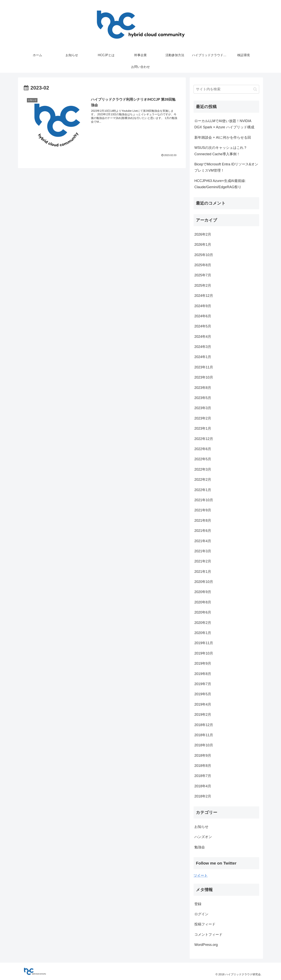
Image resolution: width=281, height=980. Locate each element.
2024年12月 (204, 296)
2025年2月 (203, 286)
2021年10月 (204, 500)
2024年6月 (203, 316)
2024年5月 (203, 326)
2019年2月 (203, 715)
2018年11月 (204, 735)
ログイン (201, 914)
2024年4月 (203, 337)
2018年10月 (204, 745)
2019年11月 (204, 643)
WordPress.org (206, 945)
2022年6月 (203, 449)
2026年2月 (203, 234)
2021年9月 (203, 510)
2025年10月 (204, 255)
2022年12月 (204, 439)
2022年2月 (203, 480)
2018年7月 (203, 776)
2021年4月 (203, 541)
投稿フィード (205, 924)
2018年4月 (203, 786)
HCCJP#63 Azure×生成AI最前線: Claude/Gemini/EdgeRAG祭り (220, 184)
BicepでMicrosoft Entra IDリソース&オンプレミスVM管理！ (226, 167)
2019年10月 (204, 653)
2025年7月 (203, 275)
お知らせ (201, 827)
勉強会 (200, 847)
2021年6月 (203, 531)
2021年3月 (203, 551)
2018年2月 (203, 796)
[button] (255, 89)
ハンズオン (203, 837)
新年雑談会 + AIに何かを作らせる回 (223, 137)
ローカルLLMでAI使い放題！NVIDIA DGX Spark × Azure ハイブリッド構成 (224, 124)
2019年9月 (203, 663)
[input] (226, 89)
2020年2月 (203, 623)
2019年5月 (203, 694)
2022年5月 (203, 459)
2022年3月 (203, 469)
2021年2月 (203, 561)
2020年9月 (203, 592)
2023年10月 (204, 377)
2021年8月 (203, 521)
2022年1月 (203, 490)
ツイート (201, 875)
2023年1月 (203, 428)
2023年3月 (203, 408)
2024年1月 (203, 357)
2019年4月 (203, 704)
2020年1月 (203, 633)
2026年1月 (203, 245)
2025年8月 (203, 265)
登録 (198, 904)
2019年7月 (203, 684)
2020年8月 (203, 602)
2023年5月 (203, 398)
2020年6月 (203, 612)
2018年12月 (204, 725)
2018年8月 (203, 766)
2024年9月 (203, 306)
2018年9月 (203, 756)
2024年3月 (203, 347)
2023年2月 (203, 418)
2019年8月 (203, 674)
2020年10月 (204, 582)
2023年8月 (203, 388)
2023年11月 (204, 367)
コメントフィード (208, 935)
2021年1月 (203, 572)
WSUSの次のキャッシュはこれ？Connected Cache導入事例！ (221, 151)
